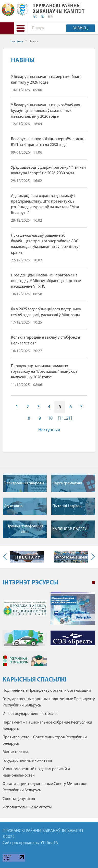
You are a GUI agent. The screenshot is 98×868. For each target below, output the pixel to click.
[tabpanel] (49, 631)
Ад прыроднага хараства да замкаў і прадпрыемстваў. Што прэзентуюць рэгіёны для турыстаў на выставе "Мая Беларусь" (45, 204)
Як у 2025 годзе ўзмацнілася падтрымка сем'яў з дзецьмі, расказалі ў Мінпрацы (46, 312)
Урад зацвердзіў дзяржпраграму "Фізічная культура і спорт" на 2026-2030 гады (48, 170)
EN (42, 17)
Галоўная (17, 42)
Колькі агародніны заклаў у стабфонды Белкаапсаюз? (46, 340)
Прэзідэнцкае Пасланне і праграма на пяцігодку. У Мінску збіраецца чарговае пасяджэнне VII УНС (46, 281)
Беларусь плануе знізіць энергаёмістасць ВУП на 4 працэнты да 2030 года (48, 142)
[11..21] (65, 418)
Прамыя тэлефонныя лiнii (25, 529)
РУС (35, 17)
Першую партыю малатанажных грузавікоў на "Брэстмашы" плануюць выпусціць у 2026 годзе (44, 372)
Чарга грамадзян (67, 483)
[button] (21, 28)
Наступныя (49, 430)
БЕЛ (50, 17)
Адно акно (13, 506)
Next (92, 557)
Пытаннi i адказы (67, 506)
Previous (6, 557)
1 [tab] (94, 582)
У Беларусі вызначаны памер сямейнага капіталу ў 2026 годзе (46, 80)
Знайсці (81, 28)
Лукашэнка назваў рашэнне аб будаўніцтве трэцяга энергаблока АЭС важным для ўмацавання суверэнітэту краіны (45, 244)
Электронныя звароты (24, 483)
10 (50, 418)
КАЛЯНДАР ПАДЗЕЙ (70, 529)
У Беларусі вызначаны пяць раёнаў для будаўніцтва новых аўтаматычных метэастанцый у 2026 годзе (46, 111)
